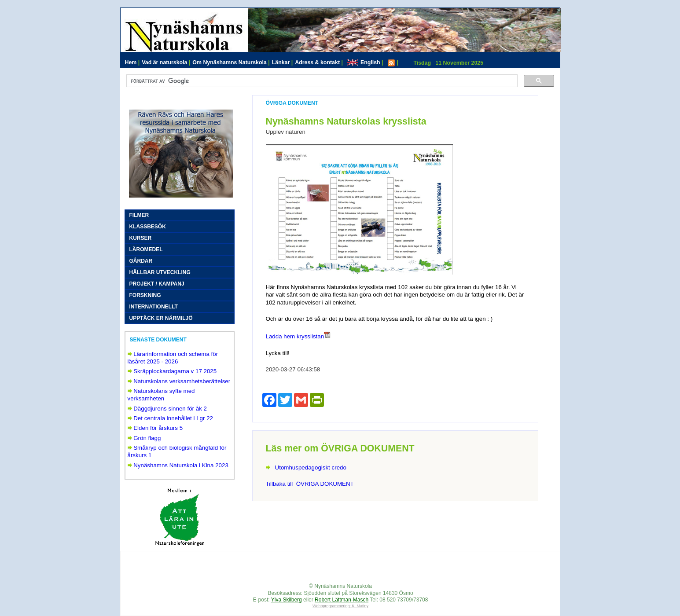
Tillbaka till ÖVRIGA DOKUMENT (310, 484)
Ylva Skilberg (287, 600)
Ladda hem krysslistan (295, 336)
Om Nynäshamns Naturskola (231, 62)
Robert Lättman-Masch (342, 600)
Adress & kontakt (319, 62)
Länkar (283, 62)
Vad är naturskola (166, 62)
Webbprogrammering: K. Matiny (340, 606)
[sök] (321, 81)
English (365, 62)
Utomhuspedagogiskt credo (311, 467)
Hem (132, 62)
